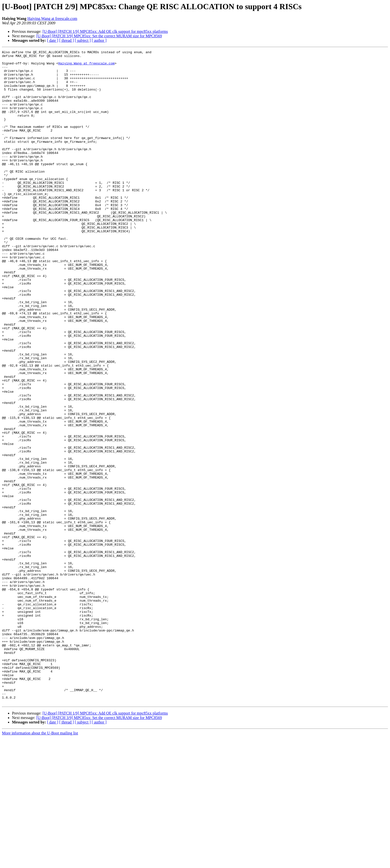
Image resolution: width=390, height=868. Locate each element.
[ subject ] (83, 40)
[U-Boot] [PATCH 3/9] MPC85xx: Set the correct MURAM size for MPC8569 (99, 36)
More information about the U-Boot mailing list (40, 864)
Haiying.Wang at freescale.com (52, 19)
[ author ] (99, 40)
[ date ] (53, 40)
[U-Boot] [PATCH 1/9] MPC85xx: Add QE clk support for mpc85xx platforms (105, 31)
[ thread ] (67, 40)
